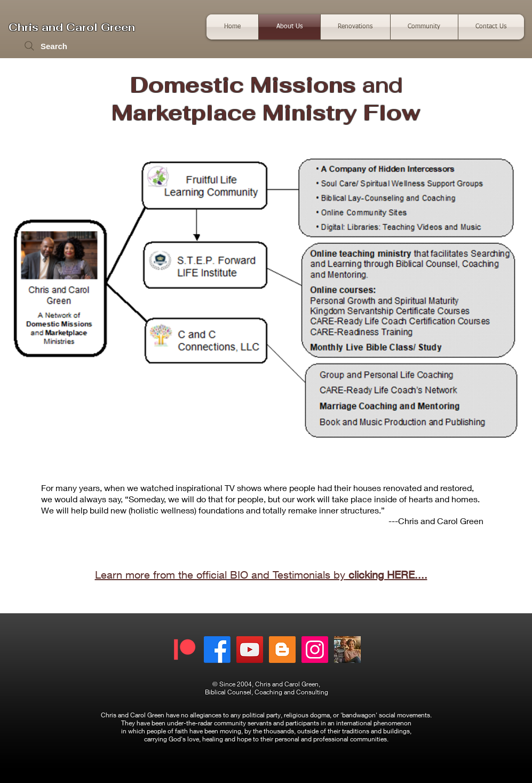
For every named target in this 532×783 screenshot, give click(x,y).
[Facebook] (217, 650)
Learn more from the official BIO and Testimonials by (261, 575)
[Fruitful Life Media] (250, 650)
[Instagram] (315, 650)
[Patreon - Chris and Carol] (185, 650)
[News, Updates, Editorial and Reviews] (282, 650)
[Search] (45, 46)
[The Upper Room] (347, 650)
